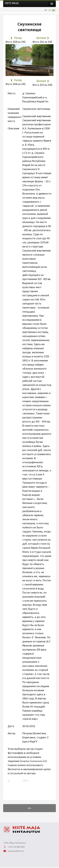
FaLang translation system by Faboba (17, 796)
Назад (18, 38)
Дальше (41, 38)
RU (54, 10)
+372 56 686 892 (16, 847)
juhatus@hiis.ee (16, 851)
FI (50, 10)
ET (46, 10)
